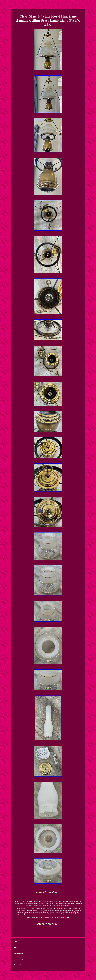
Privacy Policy (18, 959)
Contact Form (18, 953)
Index (16, 941)
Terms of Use (18, 965)
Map (15, 947)
